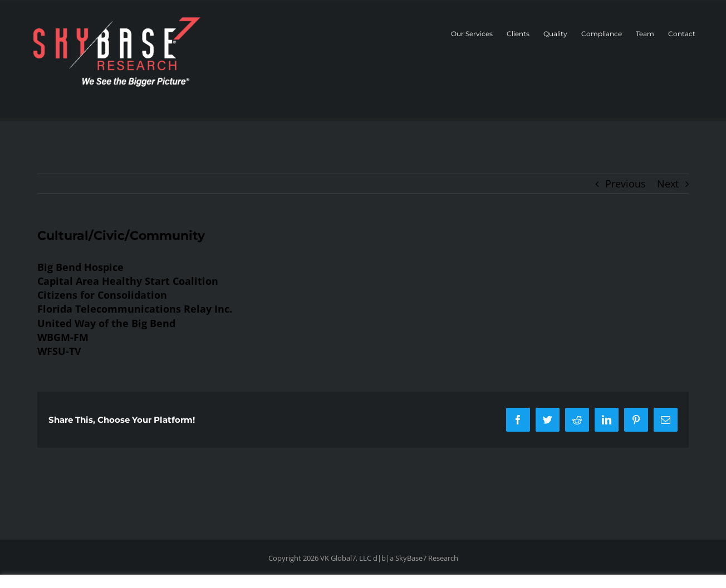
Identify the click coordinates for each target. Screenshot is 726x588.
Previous (626, 184)
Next (668, 184)
